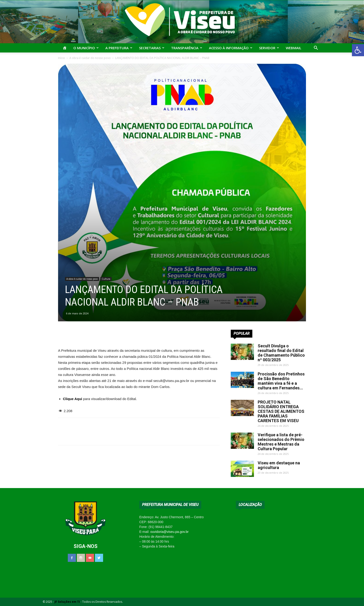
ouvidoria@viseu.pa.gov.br (169, 532)
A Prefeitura (119, 48)
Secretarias (152, 48)
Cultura (106, 279)
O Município (86, 48)
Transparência (187, 48)
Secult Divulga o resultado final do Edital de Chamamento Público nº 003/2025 (281, 353)
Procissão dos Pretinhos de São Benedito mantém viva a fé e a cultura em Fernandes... (281, 381)
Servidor (269, 48)
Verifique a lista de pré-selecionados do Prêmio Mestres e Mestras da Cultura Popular (281, 442)
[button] (358, 50)
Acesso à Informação (231, 48)
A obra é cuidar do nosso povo (90, 58)
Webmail (294, 48)
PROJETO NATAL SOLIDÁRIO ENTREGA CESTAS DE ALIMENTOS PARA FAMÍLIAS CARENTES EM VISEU (281, 411)
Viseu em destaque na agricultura (279, 465)
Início (62, 58)
